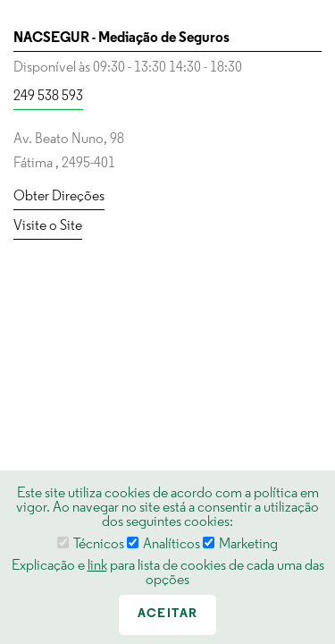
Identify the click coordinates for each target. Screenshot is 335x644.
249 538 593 (48, 97)
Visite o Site (48, 226)
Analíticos (163, 545)
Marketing (240, 545)
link (97, 566)
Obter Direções (59, 197)
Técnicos (91, 545)
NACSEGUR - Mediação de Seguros (121, 38)
